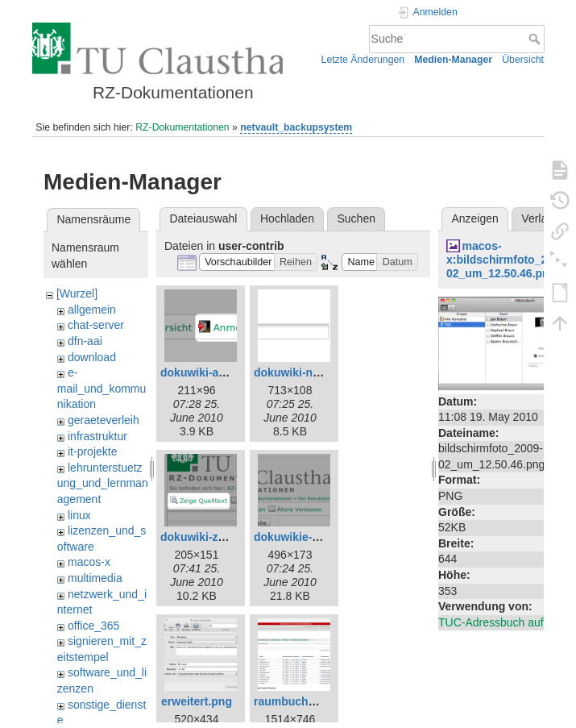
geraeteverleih (104, 420)
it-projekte (92, 451)
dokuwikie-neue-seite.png (323, 537)
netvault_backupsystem (296, 127)
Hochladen (287, 218)
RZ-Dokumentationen (182, 127)
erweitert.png (197, 701)
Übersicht (523, 60)
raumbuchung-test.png (315, 701)
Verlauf (539, 218)
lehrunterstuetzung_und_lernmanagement (103, 483)
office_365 (93, 626)
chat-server (96, 325)
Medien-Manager (453, 60)
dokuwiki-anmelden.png (224, 372)
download (92, 357)
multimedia (95, 578)
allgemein (92, 310)
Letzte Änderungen (363, 60)
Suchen (356, 218)
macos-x (89, 562)
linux (79, 515)
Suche (536, 39)
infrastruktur (97, 436)
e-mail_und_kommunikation (102, 388)
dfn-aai (85, 341)
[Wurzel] (77, 293)
